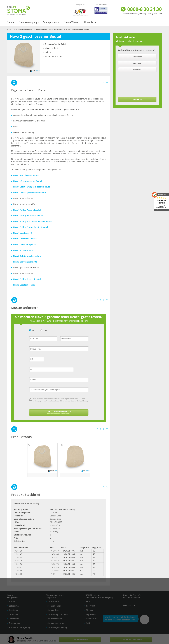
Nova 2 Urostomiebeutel (24, 285)
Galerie (48, 52)
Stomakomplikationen (58, 614)
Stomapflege (53, 610)
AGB (88, 623)
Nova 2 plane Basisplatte (24, 244)
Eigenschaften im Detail (56, 44)
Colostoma (14, 606)
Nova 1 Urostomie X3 (23, 233)
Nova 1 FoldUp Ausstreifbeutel (27, 210)
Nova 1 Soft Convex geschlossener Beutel (32, 187)
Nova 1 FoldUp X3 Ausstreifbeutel (28, 216)
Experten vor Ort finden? (131, 639)
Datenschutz (92, 619)
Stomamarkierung (56, 623)
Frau (44, 330)
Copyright (91, 606)
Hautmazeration (55, 619)
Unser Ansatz (91, 22)
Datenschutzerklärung (80, 401)
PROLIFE (12, 29)
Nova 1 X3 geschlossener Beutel (28, 181)
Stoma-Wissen (71, 22)
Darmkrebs (14, 619)
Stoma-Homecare (25, 29)
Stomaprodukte (51, 22)
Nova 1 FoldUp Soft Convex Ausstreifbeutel (33, 221)
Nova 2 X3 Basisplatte (23, 250)
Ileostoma (13, 610)
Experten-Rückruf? (80, 639)
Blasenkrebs (14, 623)
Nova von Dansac (56, 29)
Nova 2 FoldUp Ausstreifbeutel (27, 279)
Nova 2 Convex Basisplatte (25, 262)
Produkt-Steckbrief (53, 56)
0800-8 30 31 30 (141, 9)
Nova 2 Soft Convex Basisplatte (27, 256)
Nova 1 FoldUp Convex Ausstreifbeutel (30, 227)
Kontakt (90, 601)
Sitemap (90, 610)
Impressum (91, 614)
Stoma (10, 22)
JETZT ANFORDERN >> (59, 412)
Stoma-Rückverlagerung (20, 627)
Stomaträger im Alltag (57, 627)
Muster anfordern (53, 48)
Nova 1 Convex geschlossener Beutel (30, 193)
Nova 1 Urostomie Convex (25, 239)
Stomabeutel (53, 601)
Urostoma (13, 614)
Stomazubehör (54, 606)
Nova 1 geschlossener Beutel (26, 175)
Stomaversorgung (28, 22)
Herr (33, 330)
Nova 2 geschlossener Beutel (77, 29)
